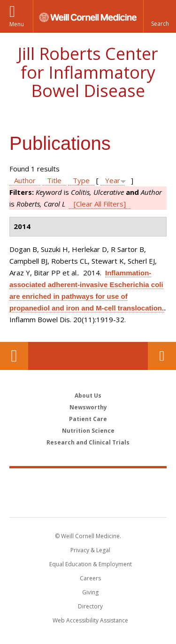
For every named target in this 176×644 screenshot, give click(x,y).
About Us (88, 396)
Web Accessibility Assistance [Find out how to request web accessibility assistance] (90, 620)
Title (54, 180)
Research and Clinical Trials (88, 442)
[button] (160, 16)
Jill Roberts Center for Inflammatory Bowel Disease (88, 72)
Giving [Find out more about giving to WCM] (90, 592)
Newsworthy (88, 407)
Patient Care (88, 419)
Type (81, 180)
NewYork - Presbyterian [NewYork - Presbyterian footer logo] (88, 502)
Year (113, 180)
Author (25, 180)
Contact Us (162, 356)
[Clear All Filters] (100, 204)
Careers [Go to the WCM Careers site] (90, 578)
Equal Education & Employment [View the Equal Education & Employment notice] (91, 564)
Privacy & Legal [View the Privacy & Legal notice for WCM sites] (90, 550)
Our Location (14, 356)
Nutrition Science (88, 431)
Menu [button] (17, 24)
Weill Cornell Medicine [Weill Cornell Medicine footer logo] (88, 482)
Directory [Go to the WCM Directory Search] (90, 606)
